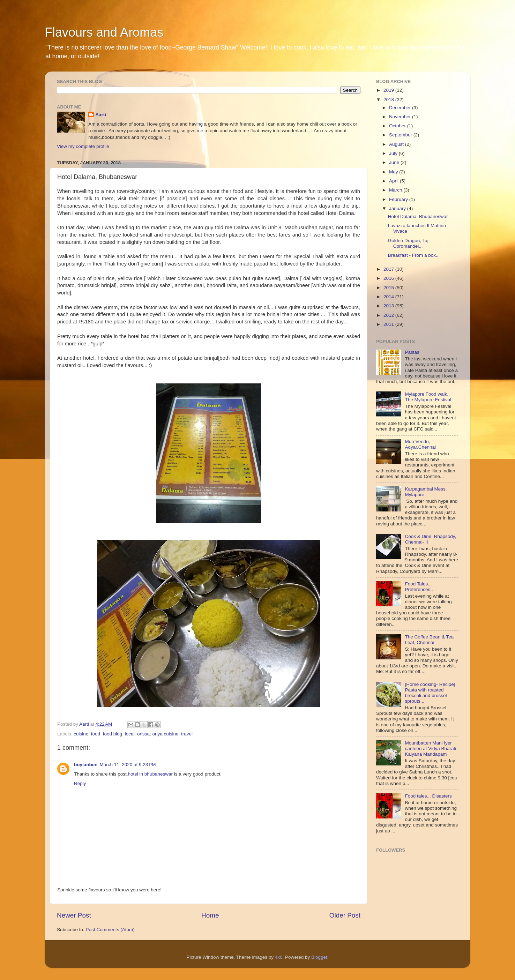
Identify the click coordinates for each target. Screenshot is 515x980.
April (394, 181)
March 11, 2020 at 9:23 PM (128, 765)
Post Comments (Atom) (110, 930)
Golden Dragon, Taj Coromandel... (408, 243)
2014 (389, 297)
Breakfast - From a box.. (413, 255)
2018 (389, 100)
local (130, 734)
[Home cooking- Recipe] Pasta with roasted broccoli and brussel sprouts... (430, 693)
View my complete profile (83, 146)
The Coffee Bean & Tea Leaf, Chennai (429, 640)
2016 (389, 278)
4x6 (279, 957)
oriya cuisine (166, 734)
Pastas (412, 352)
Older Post (345, 915)
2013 (389, 306)
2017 (389, 269)
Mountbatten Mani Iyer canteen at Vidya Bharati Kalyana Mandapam (430, 749)
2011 (389, 324)
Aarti (101, 115)
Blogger (319, 957)
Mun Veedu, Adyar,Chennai (420, 444)
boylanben (86, 765)
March (396, 190)
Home (210, 915)
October (398, 126)
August (397, 144)
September (401, 135)
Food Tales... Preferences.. (419, 587)
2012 (389, 315)
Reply (80, 783)
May (394, 172)
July (394, 153)
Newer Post (74, 915)
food (96, 734)
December (401, 108)
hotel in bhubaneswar (150, 774)
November (401, 117)
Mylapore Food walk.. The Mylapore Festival (428, 397)
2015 (389, 288)
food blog (113, 734)
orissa (143, 734)
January (398, 208)
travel (187, 734)
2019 (389, 90)
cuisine (81, 734)
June (395, 162)
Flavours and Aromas (104, 32)
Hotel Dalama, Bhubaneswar (418, 216)
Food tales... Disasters (428, 796)
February (399, 199)
